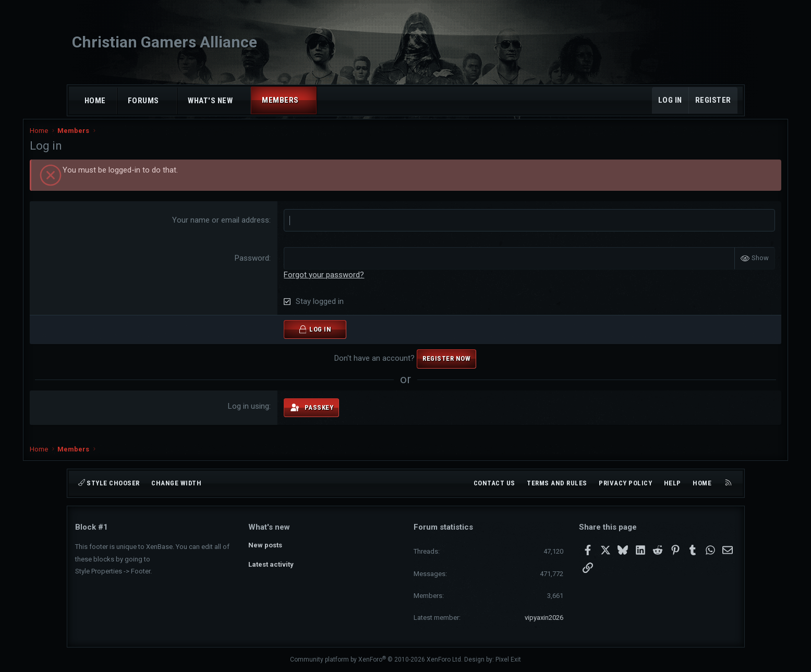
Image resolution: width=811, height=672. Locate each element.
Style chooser (109, 483)
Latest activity (271, 564)
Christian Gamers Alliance (165, 42)
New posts (265, 545)
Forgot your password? (340, 282)
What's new (210, 101)
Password (268, 265)
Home (95, 101)
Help (673, 483)
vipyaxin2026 (544, 618)
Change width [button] (176, 483)
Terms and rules (557, 483)
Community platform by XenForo (376, 659)
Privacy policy (625, 483)
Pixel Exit (508, 659)
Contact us (494, 483)
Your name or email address (236, 227)
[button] (168, 101)
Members (280, 100)
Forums (143, 101)
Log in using (264, 413)
